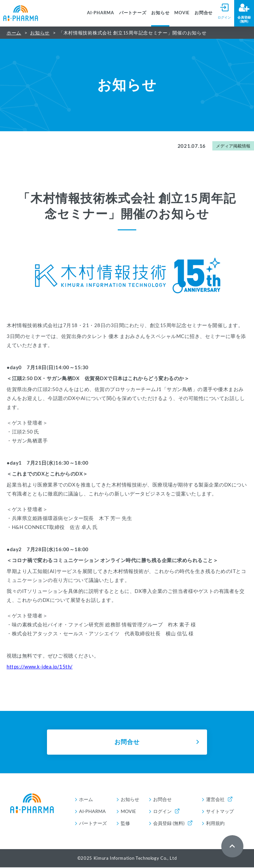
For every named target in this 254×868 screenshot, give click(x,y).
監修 (125, 824)
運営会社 (219, 800)
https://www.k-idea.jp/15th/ (40, 666)
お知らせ (160, 13)
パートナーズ (133, 13)
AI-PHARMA (101, 13)
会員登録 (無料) (173, 824)
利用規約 (215, 824)
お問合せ (204, 13)
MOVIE (182, 13)
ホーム (14, 33)
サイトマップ (220, 812)
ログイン (166, 812)
